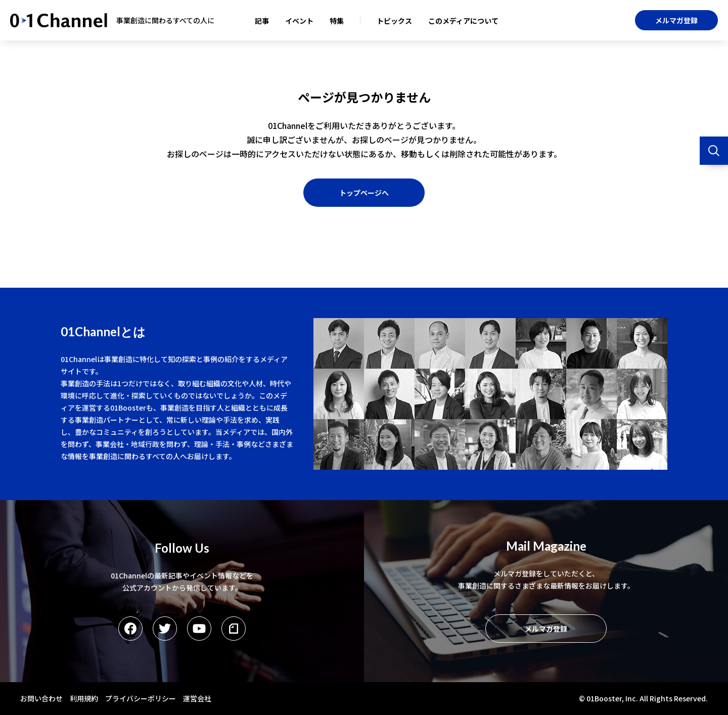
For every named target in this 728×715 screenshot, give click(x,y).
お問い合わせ (41, 698)
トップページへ (364, 193)
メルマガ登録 (676, 20)
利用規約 (84, 698)
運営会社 (197, 698)
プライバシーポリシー (141, 698)
